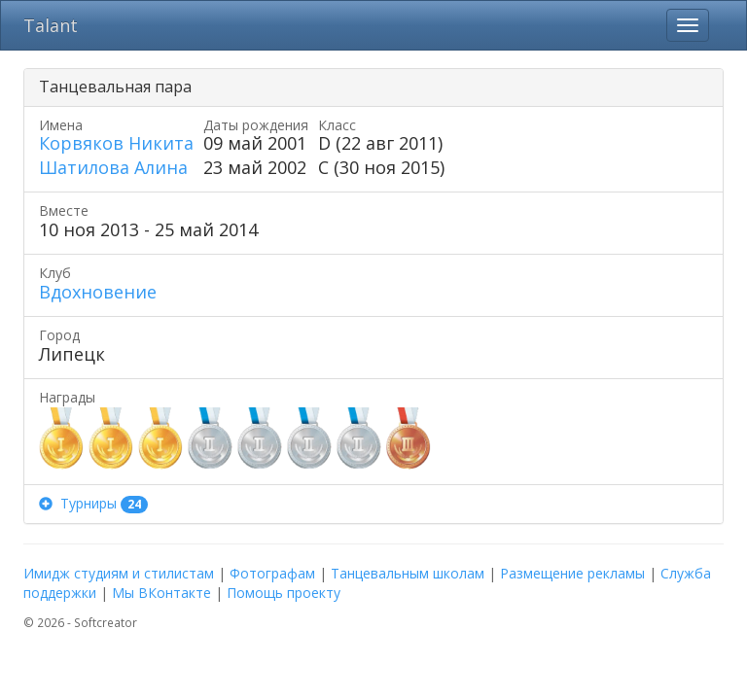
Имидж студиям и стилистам (119, 573)
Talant (51, 25)
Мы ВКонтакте (161, 593)
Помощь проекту (284, 593)
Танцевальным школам (408, 573)
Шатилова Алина (113, 167)
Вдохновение (98, 292)
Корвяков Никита (116, 143)
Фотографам (272, 573)
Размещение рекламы (572, 573)
